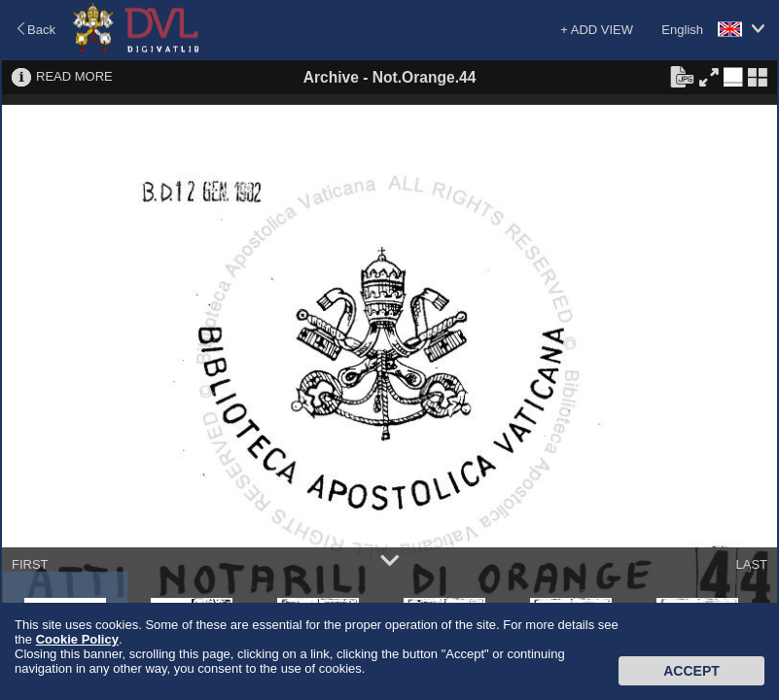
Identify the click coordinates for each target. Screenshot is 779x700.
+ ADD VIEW (597, 30)
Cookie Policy (77, 639)
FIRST (30, 564)
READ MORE (74, 76)
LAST (751, 564)
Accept (691, 671)
